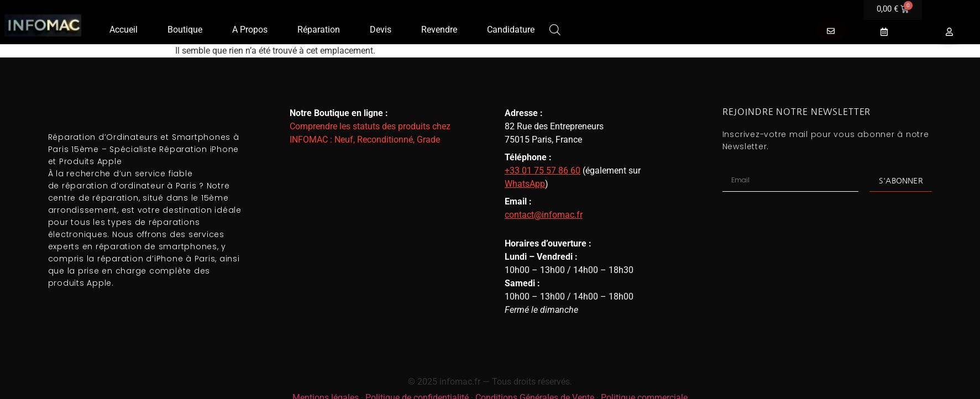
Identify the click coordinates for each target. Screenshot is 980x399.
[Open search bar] (555, 29)
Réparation (319, 30)
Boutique (185, 30)
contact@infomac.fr (544, 215)
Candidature (511, 30)
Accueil (124, 30)
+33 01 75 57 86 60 (543, 170)
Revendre (439, 30)
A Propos (250, 30)
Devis (381, 30)
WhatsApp (525, 184)
